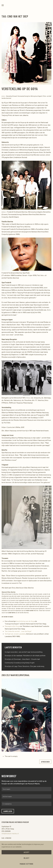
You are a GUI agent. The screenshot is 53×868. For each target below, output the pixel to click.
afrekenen (45, 762)
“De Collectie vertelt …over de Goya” (18, 631)
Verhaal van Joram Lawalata (15, 634)
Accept (26, 852)
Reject (26, 858)
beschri (19, 621)
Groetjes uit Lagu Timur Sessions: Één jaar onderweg (24, 666)
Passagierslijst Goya (12, 626)
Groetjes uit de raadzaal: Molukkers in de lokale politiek (25, 655)
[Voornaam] (26, 789)
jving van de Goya (28, 621)
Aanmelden (8, 811)
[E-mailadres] (26, 804)
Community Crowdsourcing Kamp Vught (20, 663)
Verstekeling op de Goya (20, 89)
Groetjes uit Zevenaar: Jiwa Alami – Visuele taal (22, 659)
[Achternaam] (26, 796)
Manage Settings (26, 864)
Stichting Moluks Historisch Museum (15, 822)
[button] (3, 5)
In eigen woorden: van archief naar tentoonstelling (24, 652)
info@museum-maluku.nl (10, 834)
